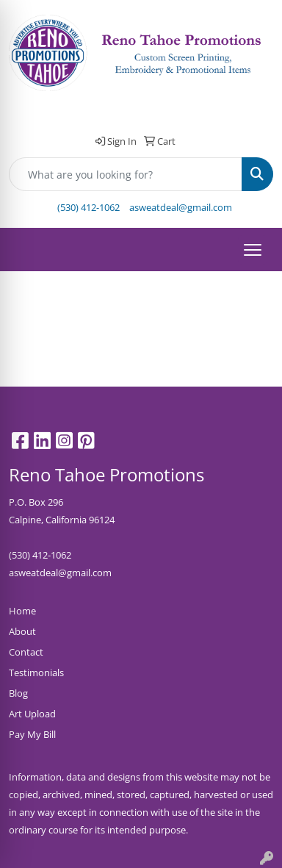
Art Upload (32, 714)
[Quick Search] (126, 174)
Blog (18, 693)
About (22, 631)
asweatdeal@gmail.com (181, 207)
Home (22, 611)
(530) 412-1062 (88, 207)
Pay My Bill (32, 734)
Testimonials (36, 672)
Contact (26, 652)
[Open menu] (253, 250)
